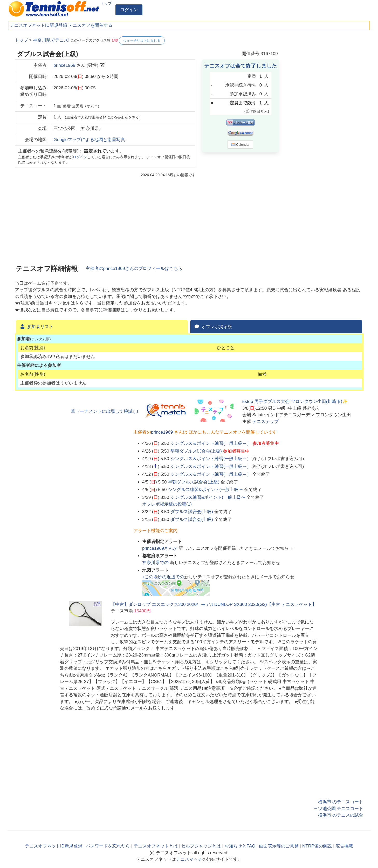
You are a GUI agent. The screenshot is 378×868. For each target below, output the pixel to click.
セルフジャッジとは (201, 846)
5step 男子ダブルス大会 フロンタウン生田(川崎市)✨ (295, 402)
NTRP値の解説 (317, 846)
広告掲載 (344, 846)
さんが (160, 548)
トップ (106, 3)
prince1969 (64, 65)
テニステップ (265, 422)
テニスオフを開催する (90, 25)
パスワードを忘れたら (108, 846)
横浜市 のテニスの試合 (341, 815)
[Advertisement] (325, 114)
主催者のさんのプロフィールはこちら (134, 269)
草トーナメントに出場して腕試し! (105, 411)
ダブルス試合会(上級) (192, 512)
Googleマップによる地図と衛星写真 (89, 140)
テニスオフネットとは (156, 846)
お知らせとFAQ (240, 846)
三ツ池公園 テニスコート (339, 809)
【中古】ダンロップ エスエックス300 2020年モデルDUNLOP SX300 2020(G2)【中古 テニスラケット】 (214, 604)
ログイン (129, 10)
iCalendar (240, 144)
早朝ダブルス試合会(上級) (196, 451)
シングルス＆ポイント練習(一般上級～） (211, 443)
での (156, 563)
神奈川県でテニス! (51, 40)
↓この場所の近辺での (163, 577)
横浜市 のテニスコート (341, 802)
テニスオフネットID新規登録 (39, 25)
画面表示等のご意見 (279, 846)
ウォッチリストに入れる (142, 41)
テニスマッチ (189, 859)
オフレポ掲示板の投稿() (167, 504)
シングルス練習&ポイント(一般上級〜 (205, 490)
